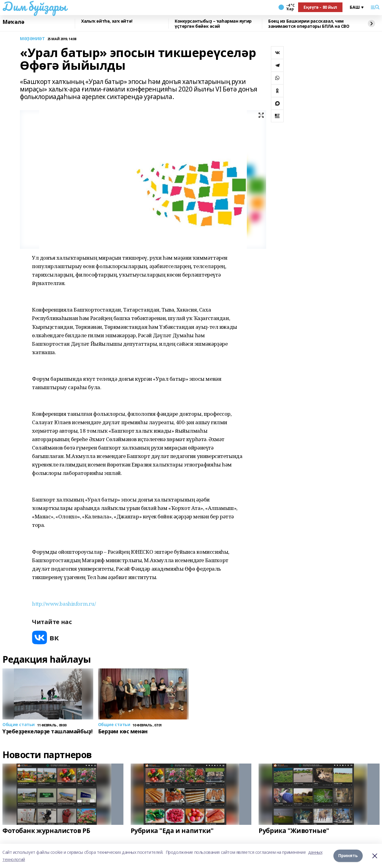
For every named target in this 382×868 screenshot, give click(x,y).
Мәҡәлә (13, 22)
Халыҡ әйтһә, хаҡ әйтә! (107, 21)
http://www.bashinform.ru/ (64, 604)
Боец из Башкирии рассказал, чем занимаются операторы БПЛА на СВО (309, 24)
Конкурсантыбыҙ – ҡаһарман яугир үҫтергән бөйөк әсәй (213, 24)
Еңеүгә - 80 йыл (320, 7)
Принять (348, 856)
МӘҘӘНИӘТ (32, 39)
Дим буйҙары (34, 6)
